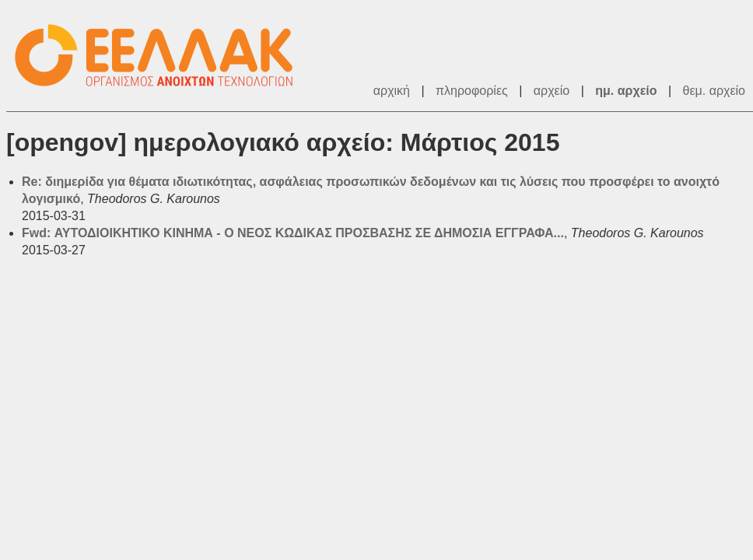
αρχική (392, 91)
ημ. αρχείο (626, 91)
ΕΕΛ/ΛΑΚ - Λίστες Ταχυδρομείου (162, 56)
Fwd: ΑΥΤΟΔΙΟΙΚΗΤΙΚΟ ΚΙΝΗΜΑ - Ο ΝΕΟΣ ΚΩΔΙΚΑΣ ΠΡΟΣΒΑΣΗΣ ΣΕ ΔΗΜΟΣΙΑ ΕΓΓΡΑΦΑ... (293, 233)
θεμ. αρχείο (714, 91)
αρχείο (552, 91)
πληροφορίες (472, 91)
